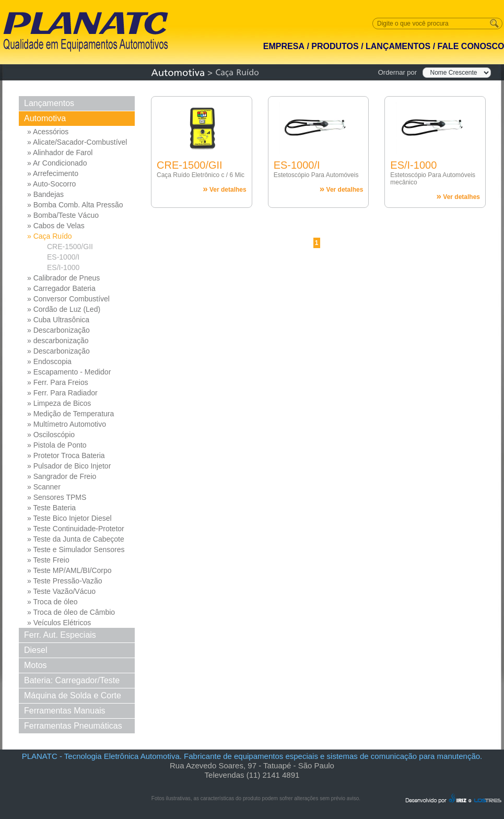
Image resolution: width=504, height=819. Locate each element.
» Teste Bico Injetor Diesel (69, 518)
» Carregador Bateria (61, 288)
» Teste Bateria (51, 508)
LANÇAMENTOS (398, 46)
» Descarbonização (58, 330)
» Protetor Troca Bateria (66, 455)
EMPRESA (284, 46)
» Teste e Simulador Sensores (76, 549)
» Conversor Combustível (68, 299)
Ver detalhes (225, 189)
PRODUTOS (335, 46)
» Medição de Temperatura (71, 414)
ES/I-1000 (63, 267)
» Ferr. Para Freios (58, 382)
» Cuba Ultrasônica (58, 320)
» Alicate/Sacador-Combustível (77, 142)
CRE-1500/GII (70, 247)
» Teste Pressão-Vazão (65, 581)
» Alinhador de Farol (60, 153)
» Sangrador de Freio (62, 476)
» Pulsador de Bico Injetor (69, 466)
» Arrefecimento (53, 173)
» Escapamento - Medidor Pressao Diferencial (69, 372)
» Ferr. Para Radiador (62, 393)
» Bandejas (45, 194)
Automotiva (45, 118)
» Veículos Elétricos (59, 623)
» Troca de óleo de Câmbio (71, 612)
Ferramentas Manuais (65, 711)
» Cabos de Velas (56, 226)
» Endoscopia (49, 361)
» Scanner (44, 487)
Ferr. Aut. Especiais (60, 635)
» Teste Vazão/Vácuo (61, 591)
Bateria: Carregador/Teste (72, 680)
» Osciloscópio (51, 435)
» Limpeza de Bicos (59, 403)
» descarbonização (58, 341)
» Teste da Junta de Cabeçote (76, 539)
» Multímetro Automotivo (67, 424)
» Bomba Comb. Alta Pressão (75, 205)
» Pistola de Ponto (57, 445)
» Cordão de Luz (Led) (64, 309)
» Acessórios (48, 132)
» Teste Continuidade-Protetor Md (76, 529)
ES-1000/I (63, 257)
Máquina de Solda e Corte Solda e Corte (73, 697)
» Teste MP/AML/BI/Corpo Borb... (69, 571)
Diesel (36, 650)
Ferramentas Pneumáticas (73, 726)
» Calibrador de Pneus (63, 278)
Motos (36, 665)
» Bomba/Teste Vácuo (63, 215)
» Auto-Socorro (51, 184)
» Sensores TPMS (57, 497)
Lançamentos (49, 103)
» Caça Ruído (50, 236)
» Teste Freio (48, 560)
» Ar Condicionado (57, 163)
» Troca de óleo (52, 602)
